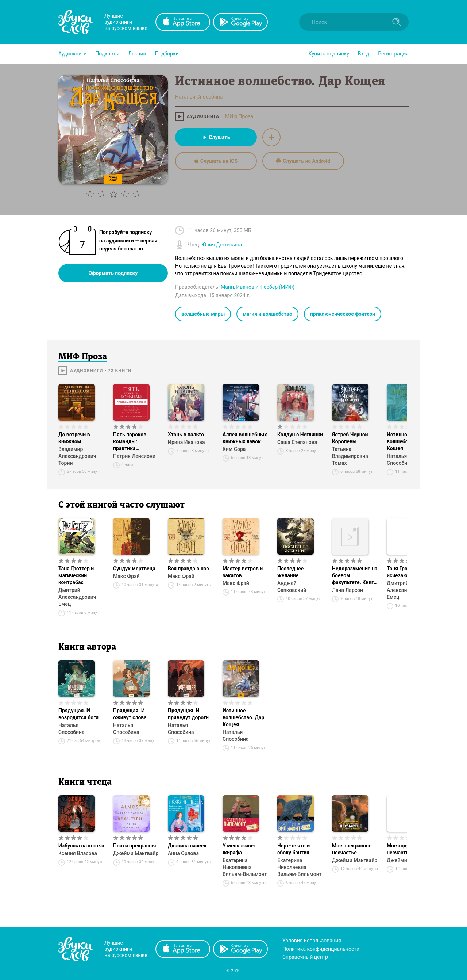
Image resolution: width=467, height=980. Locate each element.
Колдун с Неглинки (300, 435)
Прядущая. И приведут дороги (188, 714)
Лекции (137, 54)
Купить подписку (329, 54)
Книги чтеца (85, 782)
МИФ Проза (239, 116)
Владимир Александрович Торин (77, 456)
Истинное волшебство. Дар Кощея (243, 717)
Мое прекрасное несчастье (352, 849)
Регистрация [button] (393, 54)
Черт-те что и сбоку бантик (294, 849)
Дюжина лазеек (187, 846)
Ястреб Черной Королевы (350, 438)
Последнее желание (290, 572)
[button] (72, 54)
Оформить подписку (113, 273)
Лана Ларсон (348, 590)
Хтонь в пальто (186, 435)
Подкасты (107, 54)
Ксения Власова (78, 853)
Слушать (216, 137)
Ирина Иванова (186, 442)
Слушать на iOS (216, 161)
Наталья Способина (72, 729)
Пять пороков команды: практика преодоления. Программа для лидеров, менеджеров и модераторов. (132, 442)
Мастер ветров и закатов (243, 572)
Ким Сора (234, 449)
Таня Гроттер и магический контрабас (76, 575)
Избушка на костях (81, 846)
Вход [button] (364, 54)
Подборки (167, 54)
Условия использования (312, 941)
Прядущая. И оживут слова (130, 714)
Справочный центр (305, 957)
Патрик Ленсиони (134, 456)
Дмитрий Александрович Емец (77, 597)
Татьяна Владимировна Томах (350, 456)
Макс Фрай (126, 576)
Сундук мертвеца (134, 569)
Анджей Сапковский (292, 587)
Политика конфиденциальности (321, 949)
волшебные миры (203, 314)
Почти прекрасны (135, 846)
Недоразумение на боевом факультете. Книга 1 (355, 576)
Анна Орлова (183, 853)
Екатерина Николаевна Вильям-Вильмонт (245, 867)
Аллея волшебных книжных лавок (245, 438)
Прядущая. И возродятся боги (78, 714)
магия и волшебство (267, 314)
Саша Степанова (297, 442)
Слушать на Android (303, 161)
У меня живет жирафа (239, 849)
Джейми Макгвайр (136, 853)
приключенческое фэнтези (343, 314)
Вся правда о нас (188, 569)
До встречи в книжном (74, 438)
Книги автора (87, 647)
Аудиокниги (72, 54)
